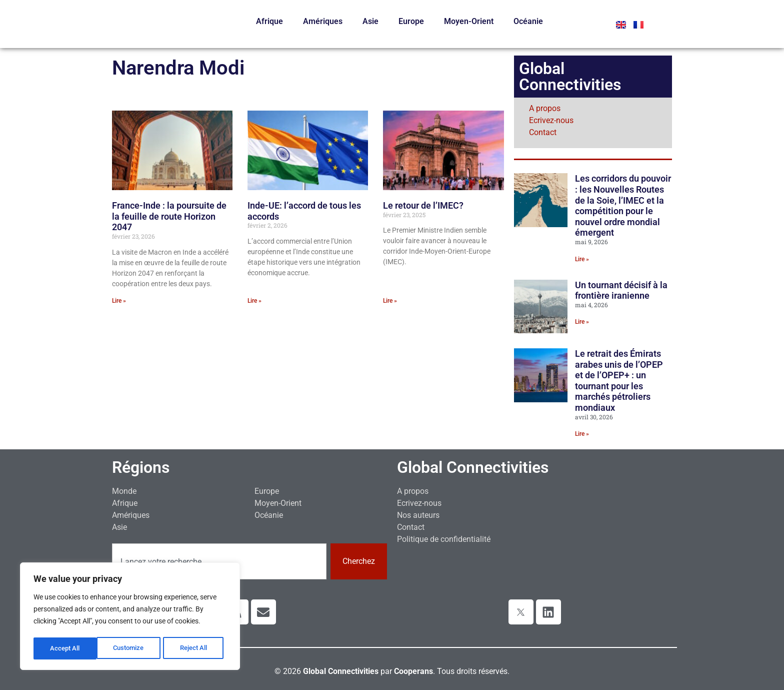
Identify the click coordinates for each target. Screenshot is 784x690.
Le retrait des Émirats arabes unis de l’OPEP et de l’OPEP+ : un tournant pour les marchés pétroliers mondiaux (619, 381)
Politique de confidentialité (444, 539)
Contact (543, 132)
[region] (130, 617)
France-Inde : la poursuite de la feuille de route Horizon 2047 (169, 216)
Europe (411, 21)
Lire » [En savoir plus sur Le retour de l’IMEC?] (390, 301)
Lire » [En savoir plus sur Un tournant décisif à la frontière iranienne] (582, 322)
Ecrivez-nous (551, 120)
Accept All (196, 648)
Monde (124, 491)
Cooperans (413, 671)
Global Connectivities (473, 467)
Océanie (528, 21)
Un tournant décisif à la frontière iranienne (621, 290)
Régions (141, 467)
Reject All (131, 648)
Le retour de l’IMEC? (423, 205)
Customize (65, 648)
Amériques (323, 21)
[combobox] (219, 561)
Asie (370, 21)
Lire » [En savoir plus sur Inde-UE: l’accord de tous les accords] (254, 301)
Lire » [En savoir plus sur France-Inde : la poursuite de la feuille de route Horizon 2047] (119, 301)
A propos (545, 108)
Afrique (269, 21)
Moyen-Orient (469, 21)
